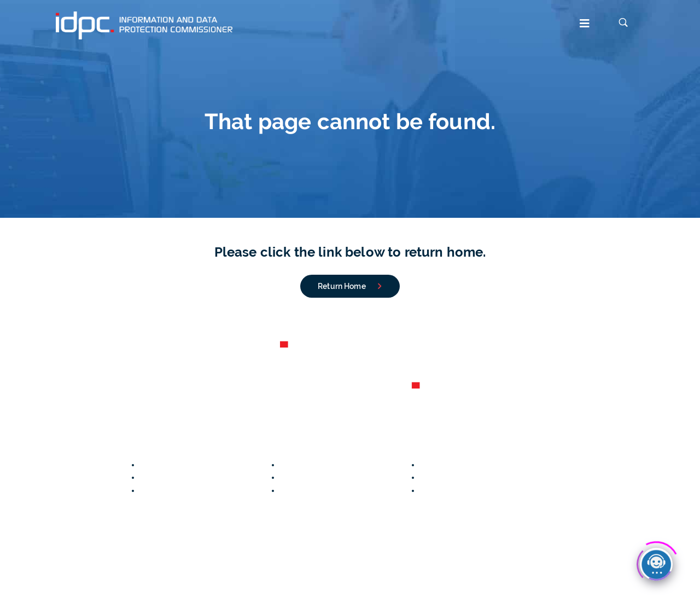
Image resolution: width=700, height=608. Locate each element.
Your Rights (301, 477)
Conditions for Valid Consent (333, 490)
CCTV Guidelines (311, 465)
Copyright (259, 584)
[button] (418, 25)
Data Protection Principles (468, 490)
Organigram (22, 490)
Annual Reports (28, 465)
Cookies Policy (116, 584)
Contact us (21, 503)
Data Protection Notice (42, 584)
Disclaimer (303, 584)
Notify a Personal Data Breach (196, 465)
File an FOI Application (182, 490)
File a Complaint (170, 477)
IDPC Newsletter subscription (382, 584)
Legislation (440, 465)
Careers (14, 477)
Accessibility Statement (192, 584)
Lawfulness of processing (468, 477)
